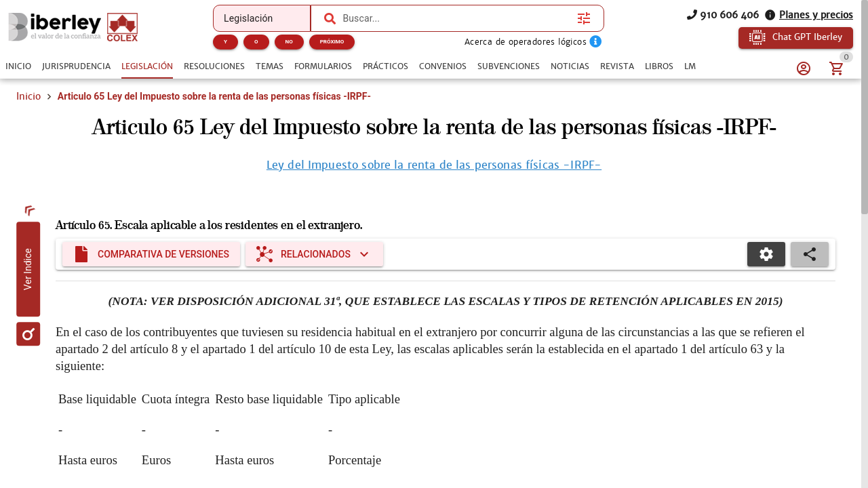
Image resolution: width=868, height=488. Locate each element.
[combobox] (456, 18)
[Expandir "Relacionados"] (314, 260)
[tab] (18, 66)
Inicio (28, 96)
